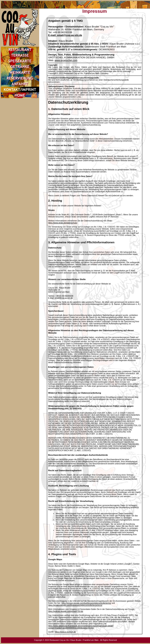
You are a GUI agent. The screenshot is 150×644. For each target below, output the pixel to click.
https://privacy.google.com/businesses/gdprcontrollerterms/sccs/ (75, 605)
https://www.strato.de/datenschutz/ (63, 223)
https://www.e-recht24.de (65, 632)
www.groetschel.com (66, 60)
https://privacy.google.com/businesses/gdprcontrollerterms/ (86, 603)
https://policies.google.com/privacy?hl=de (66, 611)
